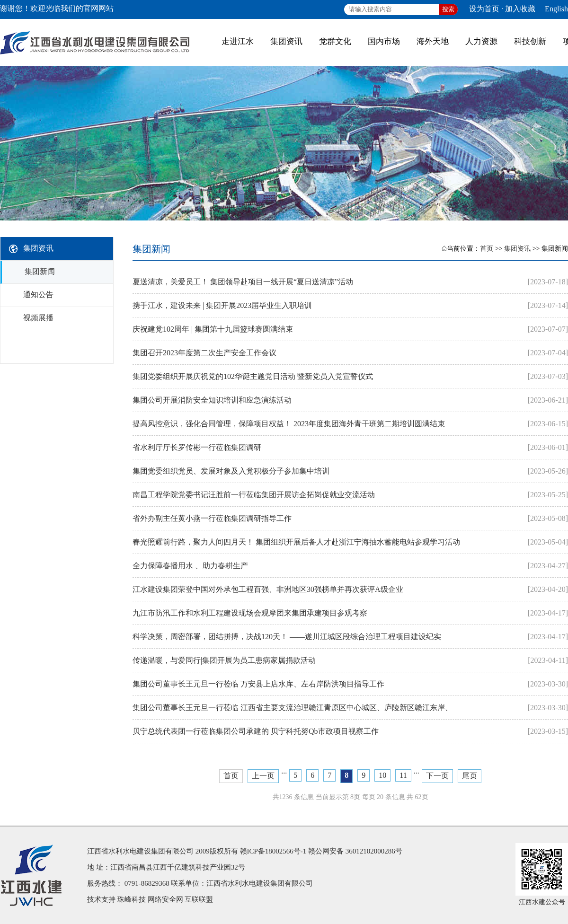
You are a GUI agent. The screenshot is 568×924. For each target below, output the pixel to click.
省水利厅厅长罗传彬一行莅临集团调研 (197, 447)
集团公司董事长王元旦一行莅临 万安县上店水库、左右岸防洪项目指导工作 (258, 684)
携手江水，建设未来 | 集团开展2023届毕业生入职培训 (222, 305)
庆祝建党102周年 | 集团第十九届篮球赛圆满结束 (213, 329)
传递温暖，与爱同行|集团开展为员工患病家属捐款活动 (224, 660)
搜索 (448, 9)
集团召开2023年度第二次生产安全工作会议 (204, 353)
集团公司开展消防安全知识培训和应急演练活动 (212, 400)
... (284, 771)
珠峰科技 (132, 899)
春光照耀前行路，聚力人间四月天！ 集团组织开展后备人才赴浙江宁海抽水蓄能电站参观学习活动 (296, 542)
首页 (487, 249)
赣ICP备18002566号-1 (273, 851)
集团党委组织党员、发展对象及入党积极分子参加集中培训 (231, 471)
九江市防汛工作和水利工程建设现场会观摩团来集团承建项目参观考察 (250, 613)
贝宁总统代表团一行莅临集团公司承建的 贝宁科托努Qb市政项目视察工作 (256, 731)
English (556, 9)
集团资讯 (517, 249)
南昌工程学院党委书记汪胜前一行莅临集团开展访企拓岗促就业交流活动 (254, 495)
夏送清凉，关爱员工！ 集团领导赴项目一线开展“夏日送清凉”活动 (243, 282)
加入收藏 (520, 9)
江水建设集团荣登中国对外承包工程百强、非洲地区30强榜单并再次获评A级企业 (268, 589)
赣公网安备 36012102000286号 (355, 851)
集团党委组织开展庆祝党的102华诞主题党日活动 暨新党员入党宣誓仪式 (253, 376)
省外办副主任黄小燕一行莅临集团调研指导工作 (212, 518)
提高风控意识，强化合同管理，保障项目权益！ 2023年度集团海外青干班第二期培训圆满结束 (289, 424)
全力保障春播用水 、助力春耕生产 (190, 566)
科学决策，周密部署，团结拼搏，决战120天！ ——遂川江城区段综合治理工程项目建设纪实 (287, 637)
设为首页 (484, 9)
